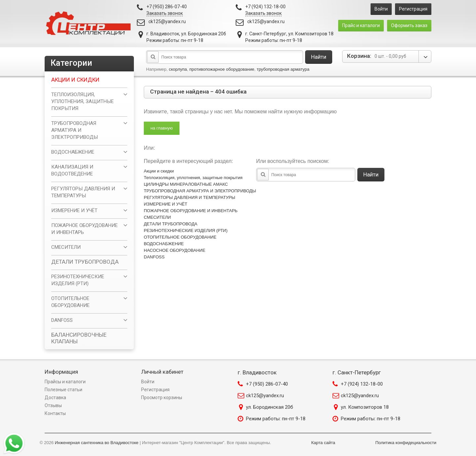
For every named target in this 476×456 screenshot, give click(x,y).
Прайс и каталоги (361, 25)
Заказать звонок (165, 13)
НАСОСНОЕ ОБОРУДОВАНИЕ (175, 250)
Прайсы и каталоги (65, 382)
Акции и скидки (159, 171)
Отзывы (53, 405)
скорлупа (178, 69)
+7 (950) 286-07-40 (267, 384)
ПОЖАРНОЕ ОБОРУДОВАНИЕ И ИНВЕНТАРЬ (191, 211)
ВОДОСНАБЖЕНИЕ (164, 244)
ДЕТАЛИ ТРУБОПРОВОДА (171, 224)
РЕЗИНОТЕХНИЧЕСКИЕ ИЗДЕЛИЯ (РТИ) (186, 230)
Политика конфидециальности (406, 443)
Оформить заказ (409, 25)
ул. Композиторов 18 (365, 407)
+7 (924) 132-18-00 (362, 384)
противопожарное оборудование (222, 69)
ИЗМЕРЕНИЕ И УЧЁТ (166, 204)
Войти (381, 9)
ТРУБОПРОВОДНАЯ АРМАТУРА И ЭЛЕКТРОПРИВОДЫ (200, 191)
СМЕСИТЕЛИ (157, 217)
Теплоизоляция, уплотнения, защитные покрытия (193, 178)
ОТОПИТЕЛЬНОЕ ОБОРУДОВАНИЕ (180, 237)
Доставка (55, 398)
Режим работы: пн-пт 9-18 (276, 419)
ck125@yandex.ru (167, 21)
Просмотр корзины (162, 398)
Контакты (55, 413)
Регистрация (413, 9)
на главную (162, 128)
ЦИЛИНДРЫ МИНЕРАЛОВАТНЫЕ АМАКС (186, 184)
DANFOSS (154, 257)
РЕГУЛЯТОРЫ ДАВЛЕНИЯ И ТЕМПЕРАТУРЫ (190, 197)
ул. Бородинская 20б (270, 407)
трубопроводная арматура (283, 69)
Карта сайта (323, 443)
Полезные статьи (63, 390)
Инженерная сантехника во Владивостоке (97, 443)
